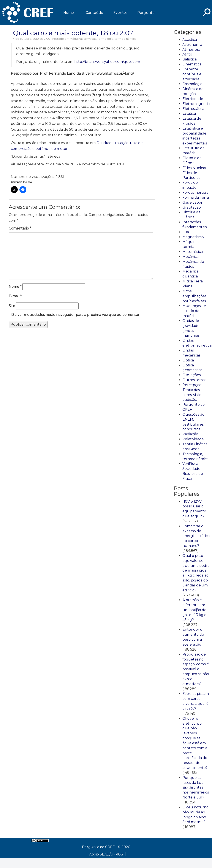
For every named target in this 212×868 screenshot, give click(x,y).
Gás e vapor (192, 202)
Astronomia (192, 45)
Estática (189, 113)
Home (69, 13)
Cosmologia (192, 84)
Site (12, 306)
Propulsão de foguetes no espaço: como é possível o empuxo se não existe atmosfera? (196, 669)
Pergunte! (146, 13)
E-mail (15, 296)
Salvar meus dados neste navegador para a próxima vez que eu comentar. (76, 315)
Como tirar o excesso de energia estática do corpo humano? (196, 536)
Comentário (20, 228)
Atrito (187, 54)
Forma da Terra (196, 197)
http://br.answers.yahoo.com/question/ (107, 62)
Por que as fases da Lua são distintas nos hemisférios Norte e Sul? (196, 787)
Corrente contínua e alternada (192, 74)
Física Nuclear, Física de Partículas (195, 173)
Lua (186, 232)
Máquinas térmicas (83, 39)
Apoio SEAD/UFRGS (106, 854)
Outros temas (194, 380)
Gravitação (192, 207)
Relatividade (193, 439)
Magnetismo (193, 237)
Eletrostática (193, 109)
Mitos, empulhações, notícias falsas (195, 296)
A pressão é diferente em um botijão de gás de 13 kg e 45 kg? (194, 610)
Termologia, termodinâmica (117, 39)
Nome (15, 287)
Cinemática (192, 64)
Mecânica (191, 257)
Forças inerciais (195, 192)
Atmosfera (191, 50)
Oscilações (191, 375)
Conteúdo (94, 13)
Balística (190, 59)
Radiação (190, 434)
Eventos (120, 13)
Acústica (190, 40)
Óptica (188, 360)
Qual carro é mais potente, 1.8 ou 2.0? (73, 33)
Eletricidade (193, 99)
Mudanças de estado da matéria (194, 311)
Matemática (193, 252)
